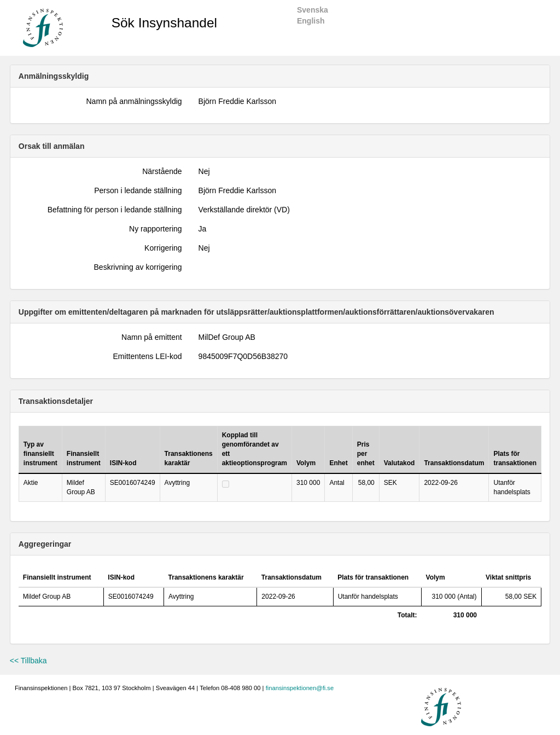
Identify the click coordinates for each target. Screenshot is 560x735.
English (311, 21)
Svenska (313, 10)
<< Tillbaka (28, 661)
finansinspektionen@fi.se (300, 688)
